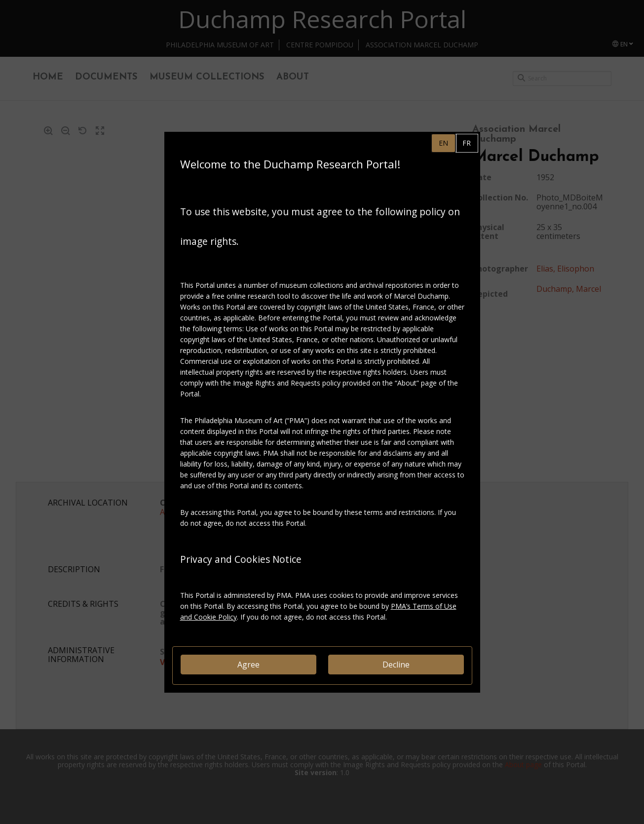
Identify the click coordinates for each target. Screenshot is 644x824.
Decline (396, 665)
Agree (248, 665)
